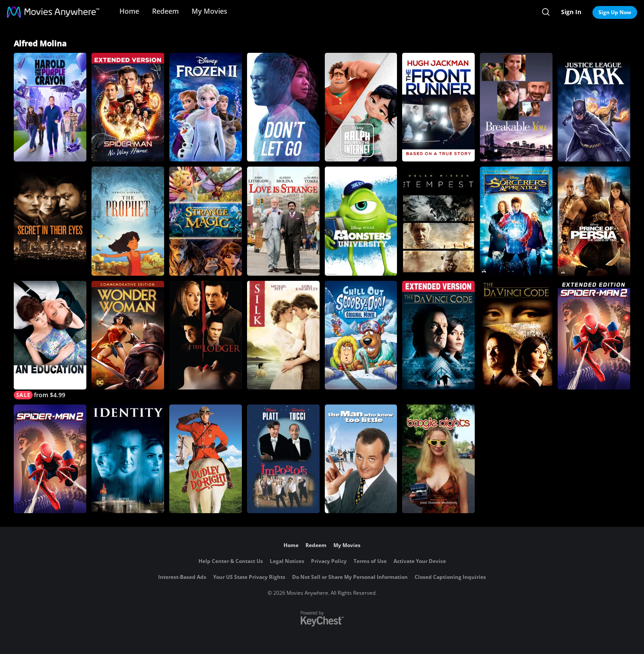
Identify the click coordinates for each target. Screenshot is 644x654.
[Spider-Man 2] (50, 459)
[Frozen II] (206, 107)
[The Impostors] (283, 459)
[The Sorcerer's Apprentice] (516, 221)
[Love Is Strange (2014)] (283, 221)
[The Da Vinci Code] (438, 335)
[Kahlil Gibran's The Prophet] (128, 221)
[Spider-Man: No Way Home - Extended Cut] (128, 107)
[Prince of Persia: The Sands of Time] (594, 221)
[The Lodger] (206, 335)
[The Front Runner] (438, 107)
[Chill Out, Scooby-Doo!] (361, 335)
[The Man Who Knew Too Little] (361, 459)
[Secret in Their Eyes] (50, 221)
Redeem (165, 11)
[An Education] (50, 340)
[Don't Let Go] (283, 107)
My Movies (209, 11)
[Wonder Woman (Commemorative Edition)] (128, 335)
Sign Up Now (615, 12)
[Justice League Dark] (594, 107)
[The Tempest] (438, 221)
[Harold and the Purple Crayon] (50, 107)
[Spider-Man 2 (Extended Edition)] (594, 335)
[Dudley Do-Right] (206, 459)
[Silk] (283, 335)
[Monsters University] (361, 221)
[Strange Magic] (206, 221)
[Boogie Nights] (438, 459)
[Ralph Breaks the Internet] (361, 107)
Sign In (571, 12)
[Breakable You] (516, 107)
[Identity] (128, 459)
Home (129, 11)
